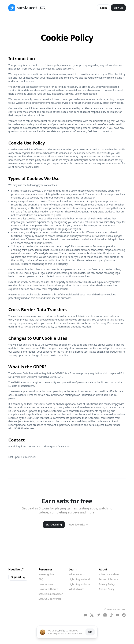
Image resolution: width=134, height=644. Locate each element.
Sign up (118, 8)
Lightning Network (80, 579)
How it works (79, 525)
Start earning (54, 525)
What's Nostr (76, 589)
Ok (90, 632)
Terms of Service (108, 579)
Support (18, 577)
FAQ (41, 579)
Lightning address (79, 584)
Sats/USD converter (50, 599)
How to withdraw (49, 589)
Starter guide (46, 574)
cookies (61, 630)
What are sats (77, 574)
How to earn (46, 584)
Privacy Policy (107, 584)
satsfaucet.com (64, 69)
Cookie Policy (107, 589)
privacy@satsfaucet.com (56, 446)
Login (103, 8)
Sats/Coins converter (51, 594)
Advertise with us (109, 574)
